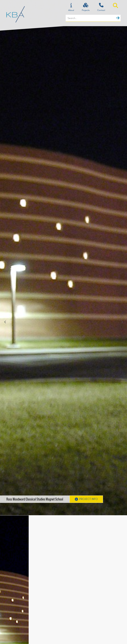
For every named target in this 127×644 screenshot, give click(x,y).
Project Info (86, 499)
